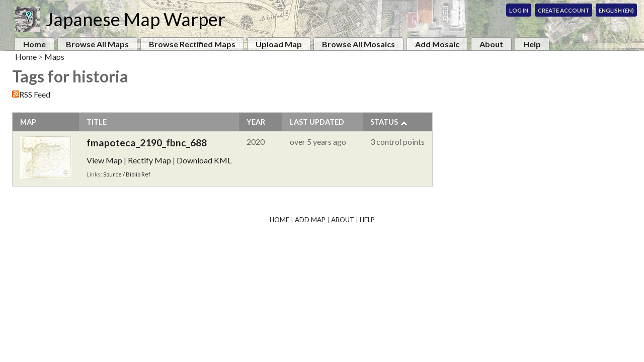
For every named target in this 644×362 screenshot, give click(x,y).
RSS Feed (35, 94)
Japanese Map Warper (135, 19)
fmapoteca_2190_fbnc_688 (147, 143)
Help (532, 44)
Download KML (204, 160)
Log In (519, 10)
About (491, 44)
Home (34, 44)
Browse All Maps (97, 44)
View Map (104, 160)
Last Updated (317, 122)
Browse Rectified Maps (192, 44)
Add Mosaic (437, 44)
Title (97, 122)
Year (256, 122)
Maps (54, 57)
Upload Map (279, 44)
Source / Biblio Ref (127, 174)
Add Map (310, 220)
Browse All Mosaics (358, 44)
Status (384, 122)
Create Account (563, 10)
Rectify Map (149, 160)
